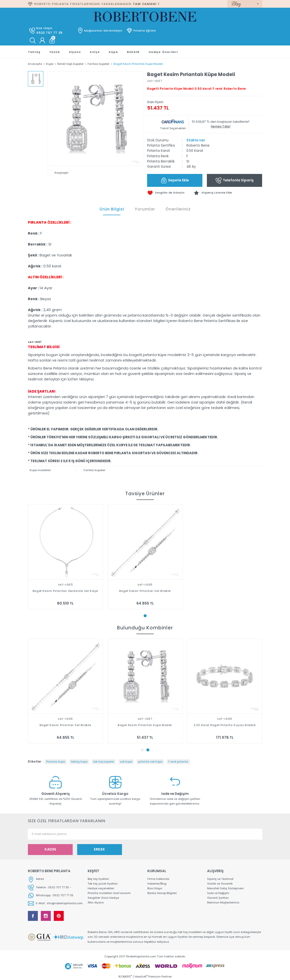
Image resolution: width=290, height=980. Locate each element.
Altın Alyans (96, 903)
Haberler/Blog (157, 884)
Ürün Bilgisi (112, 209)
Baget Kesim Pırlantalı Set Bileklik (145, 591)
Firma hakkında (159, 879)
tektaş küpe (79, 762)
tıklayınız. (87, 379)
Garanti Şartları (218, 898)
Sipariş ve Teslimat (220, 879)
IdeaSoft (141, 977)
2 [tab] (148, 750)
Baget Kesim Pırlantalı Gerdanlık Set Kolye (65, 591)
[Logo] (145, 17)
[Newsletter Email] (145, 834)
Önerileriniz (178, 209)
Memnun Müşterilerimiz (224, 903)
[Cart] (52, 41)
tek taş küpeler (104, 762)
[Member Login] (42, 41)
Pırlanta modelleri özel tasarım (109, 893)
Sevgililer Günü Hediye (104, 898)
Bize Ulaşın (155, 889)
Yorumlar (145, 209)
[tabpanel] (65, 557)
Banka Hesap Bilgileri (162, 893)
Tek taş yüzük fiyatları (103, 884)
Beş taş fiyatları (98, 879)
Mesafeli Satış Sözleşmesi (225, 889)
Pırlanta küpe (56, 762)
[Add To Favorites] (215, 193)
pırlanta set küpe (150, 762)
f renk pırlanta (178, 762)
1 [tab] (145, 616)
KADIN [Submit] (50, 849)
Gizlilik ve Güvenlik (220, 884)
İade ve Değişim (218, 893)
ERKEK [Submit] (99, 849)
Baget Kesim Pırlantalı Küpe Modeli (225, 725)
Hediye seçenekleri (101, 889)
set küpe (126, 762)
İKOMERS (125, 977)
